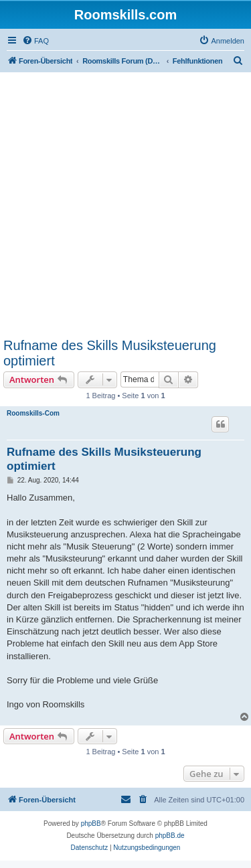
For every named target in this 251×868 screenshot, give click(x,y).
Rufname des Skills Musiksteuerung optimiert (110, 353)
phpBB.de (170, 836)
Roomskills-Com (33, 413)
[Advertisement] (125, 204)
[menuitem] (35, 41)
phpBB (91, 823)
